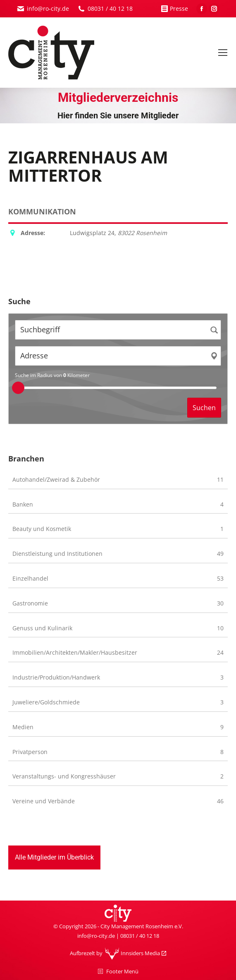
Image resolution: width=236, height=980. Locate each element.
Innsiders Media (140, 953)
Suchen (204, 408)
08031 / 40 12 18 (110, 8)
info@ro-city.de (48, 8)
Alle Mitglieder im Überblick (54, 857)
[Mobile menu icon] (223, 53)
